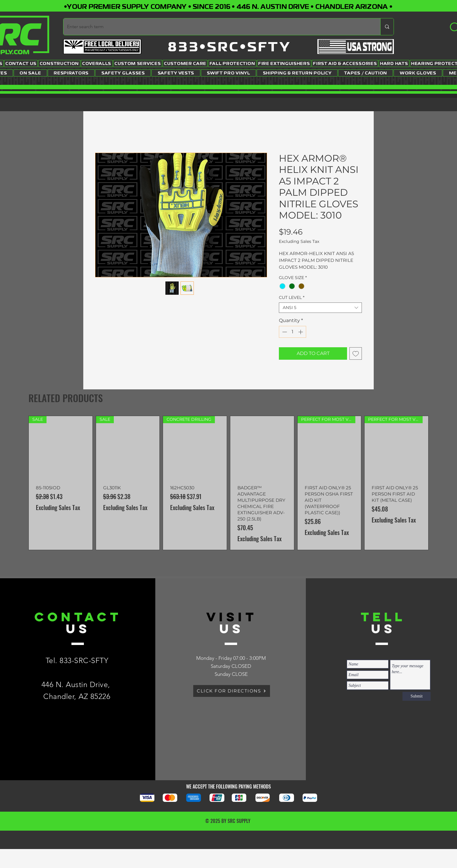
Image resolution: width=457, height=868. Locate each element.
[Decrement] (284, 332)
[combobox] (320, 308)
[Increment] (301, 332)
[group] (228, 483)
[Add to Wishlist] (356, 353)
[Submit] (417, 696)
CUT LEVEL (292, 298)
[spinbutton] (293, 332)
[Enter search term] (217, 27)
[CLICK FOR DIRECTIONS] (232, 691)
